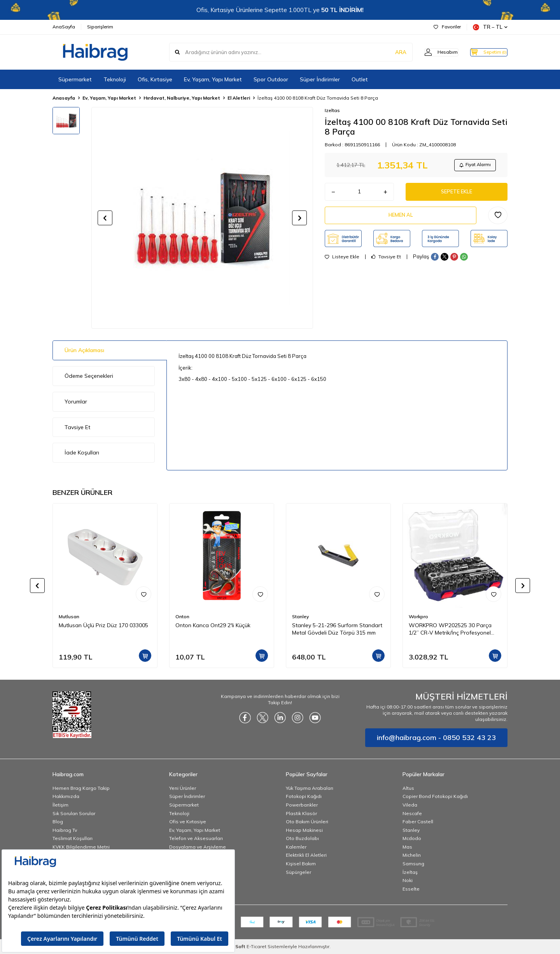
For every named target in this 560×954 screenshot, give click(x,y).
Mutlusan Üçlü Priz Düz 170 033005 (103, 625)
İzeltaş (410, 872)
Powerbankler (302, 805)
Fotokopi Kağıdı (304, 796)
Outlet (360, 79)
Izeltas (332, 110)
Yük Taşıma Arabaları (310, 788)
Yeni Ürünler (183, 788)
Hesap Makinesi (304, 830)
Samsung (413, 864)
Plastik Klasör (301, 813)
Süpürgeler (298, 872)
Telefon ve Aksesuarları (196, 838)
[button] (105, 218)
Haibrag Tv (65, 830)
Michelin (412, 855)
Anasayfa (64, 98)
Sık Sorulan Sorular (74, 813)
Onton (182, 616)
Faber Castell (418, 822)
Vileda (410, 805)
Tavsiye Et (386, 262)
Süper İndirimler (320, 79)
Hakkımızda (66, 796)
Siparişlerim (100, 27)
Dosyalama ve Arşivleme (198, 847)
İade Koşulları (82, 452)
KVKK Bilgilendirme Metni (81, 847)
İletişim (60, 805)
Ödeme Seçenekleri (89, 376)
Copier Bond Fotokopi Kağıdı (435, 796)
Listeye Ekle (342, 262)
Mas (407, 847)
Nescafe (412, 813)
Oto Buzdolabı (302, 838)
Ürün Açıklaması (84, 350)
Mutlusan (69, 616)
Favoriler (447, 27)
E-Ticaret (256, 946)
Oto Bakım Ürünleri (307, 822)
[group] (202, 218)
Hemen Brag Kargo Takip (81, 788)
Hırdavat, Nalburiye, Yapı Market (182, 98)
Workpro (418, 616)
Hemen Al (401, 219)
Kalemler (296, 847)
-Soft (238, 946)
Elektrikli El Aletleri (306, 855)
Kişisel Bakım (301, 864)
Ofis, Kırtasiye (155, 79)
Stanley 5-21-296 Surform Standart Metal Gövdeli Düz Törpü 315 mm (337, 629)
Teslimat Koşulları (73, 838)
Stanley (300, 616)
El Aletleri (239, 98)
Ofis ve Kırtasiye (188, 822)
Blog (58, 822)
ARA (386, 52)
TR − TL (490, 27)
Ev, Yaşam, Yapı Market (213, 79)
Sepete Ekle (457, 194)
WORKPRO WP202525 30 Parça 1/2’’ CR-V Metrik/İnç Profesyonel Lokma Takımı (450, 629)
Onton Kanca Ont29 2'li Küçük (213, 625)
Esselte (411, 889)
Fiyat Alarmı (473, 166)
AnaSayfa (64, 27)
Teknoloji (115, 79)
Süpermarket (75, 79)
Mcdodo (412, 838)
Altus (408, 788)
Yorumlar (76, 402)
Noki (408, 880)
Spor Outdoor (271, 79)
